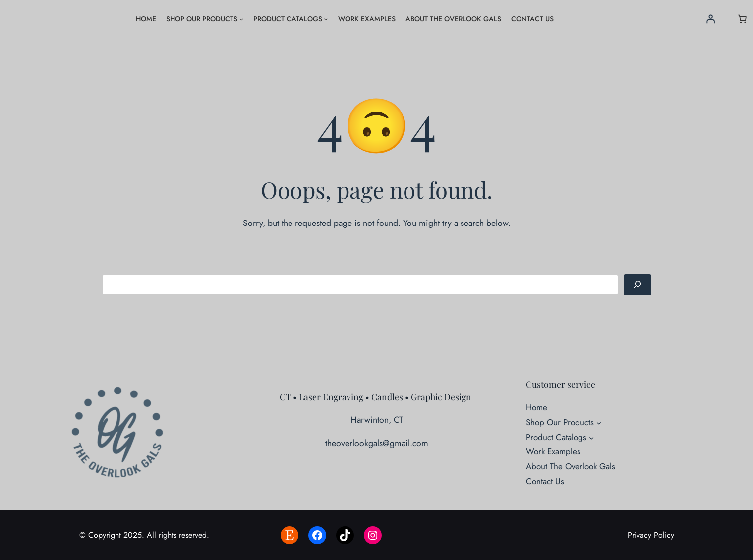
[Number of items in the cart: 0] (742, 19)
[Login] (710, 19)
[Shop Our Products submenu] (241, 19)
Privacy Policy (651, 535)
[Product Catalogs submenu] (326, 19)
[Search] (637, 285)
